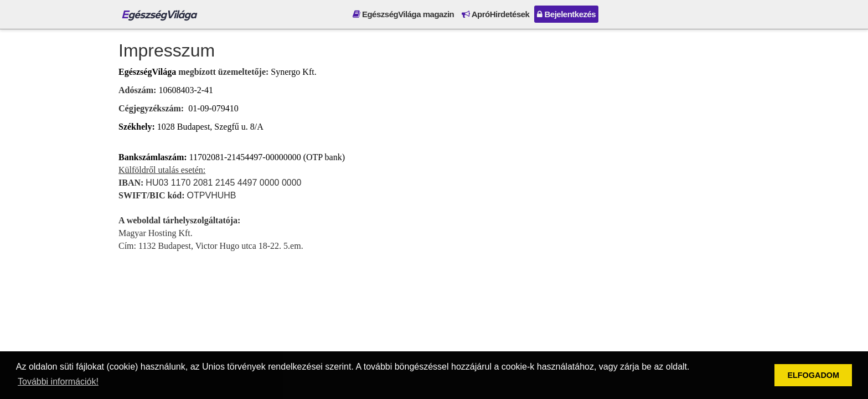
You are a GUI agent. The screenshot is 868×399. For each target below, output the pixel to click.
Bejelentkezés (566, 14)
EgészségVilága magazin (403, 14)
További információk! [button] (58, 382)
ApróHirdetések (495, 14)
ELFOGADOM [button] (813, 375)
